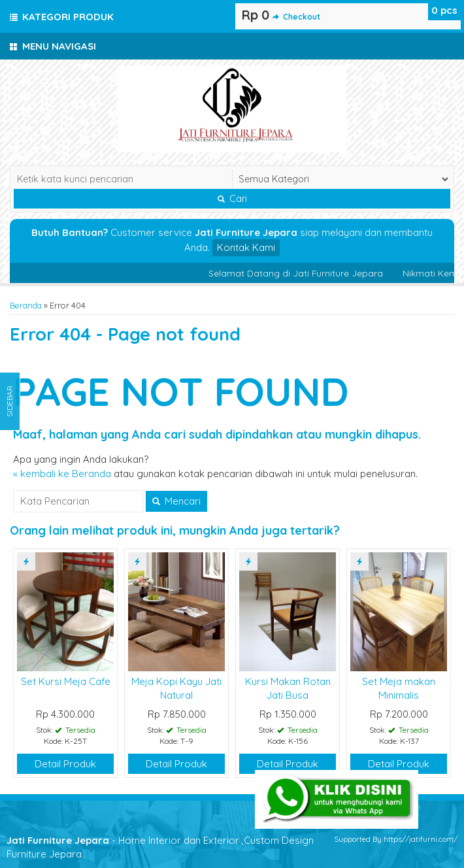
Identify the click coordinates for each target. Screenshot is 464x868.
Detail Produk (65, 764)
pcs (444, 10)
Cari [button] (232, 199)
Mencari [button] (176, 501)
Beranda (26, 305)
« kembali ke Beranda (62, 474)
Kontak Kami (246, 247)
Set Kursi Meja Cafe (66, 681)
